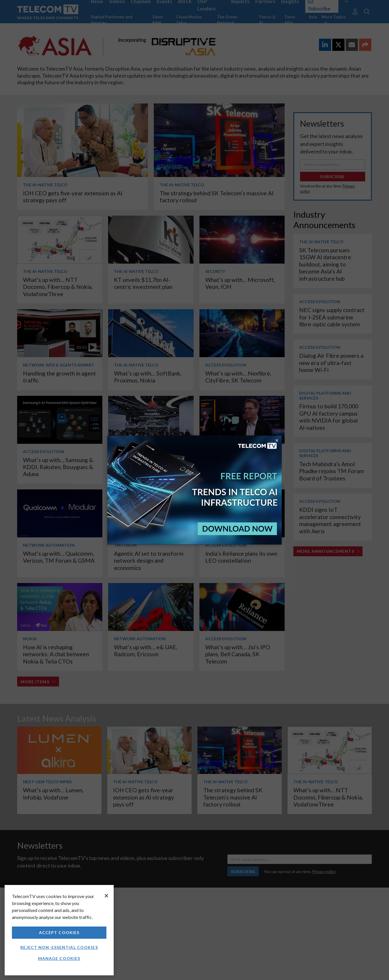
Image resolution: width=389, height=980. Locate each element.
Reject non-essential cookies (59, 947)
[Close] (106, 896)
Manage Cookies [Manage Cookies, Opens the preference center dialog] (59, 958)
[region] (59, 930)
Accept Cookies (59, 932)
